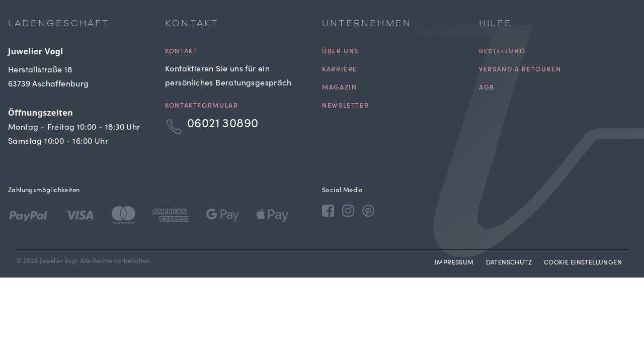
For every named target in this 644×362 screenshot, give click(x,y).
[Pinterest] (368, 210)
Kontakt (181, 52)
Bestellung (502, 52)
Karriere (340, 70)
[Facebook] (328, 210)
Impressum (454, 263)
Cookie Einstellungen (583, 263)
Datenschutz (509, 263)
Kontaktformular (202, 106)
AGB (487, 88)
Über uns (340, 52)
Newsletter (345, 106)
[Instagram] (348, 210)
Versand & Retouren (520, 70)
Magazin (339, 88)
